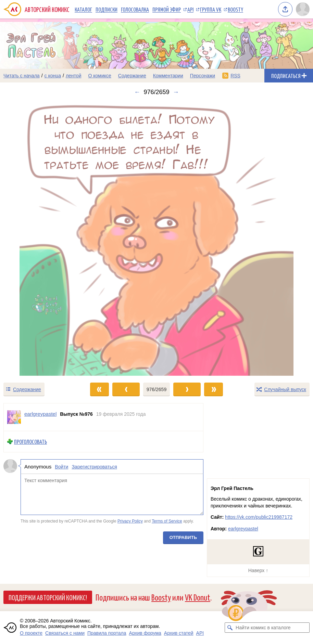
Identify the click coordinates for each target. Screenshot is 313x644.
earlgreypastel (243, 529)
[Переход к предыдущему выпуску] (39, 239)
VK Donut (198, 597)
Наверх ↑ (258, 570)
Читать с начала (22, 76)
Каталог (83, 9)
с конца (53, 76)
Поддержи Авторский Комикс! (48, 597)
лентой (74, 76)
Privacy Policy (130, 521)
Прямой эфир (167, 9)
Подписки (107, 9)
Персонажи (203, 76)
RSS (235, 76)
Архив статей (179, 633)
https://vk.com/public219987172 (259, 517)
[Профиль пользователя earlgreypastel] (14, 417)
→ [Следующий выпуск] (176, 92)
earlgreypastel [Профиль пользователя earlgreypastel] (40, 414)
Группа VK (211, 9)
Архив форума (145, 633)
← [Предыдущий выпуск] (137, 92)
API (190, 9)
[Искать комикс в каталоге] (230, 628)
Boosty (235, 9)
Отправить (183, 537)
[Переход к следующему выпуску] (156, 239)
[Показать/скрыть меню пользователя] (303, 9)
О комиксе (99, 76)
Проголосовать (30, 442)
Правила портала (107, 633)
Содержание (132, 76)
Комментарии (168, 76)
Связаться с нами (65, 633)
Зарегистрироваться (94, 467)
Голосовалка (135, 9)
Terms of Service (167, 521)
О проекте (31, 633)
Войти (61, 467)
